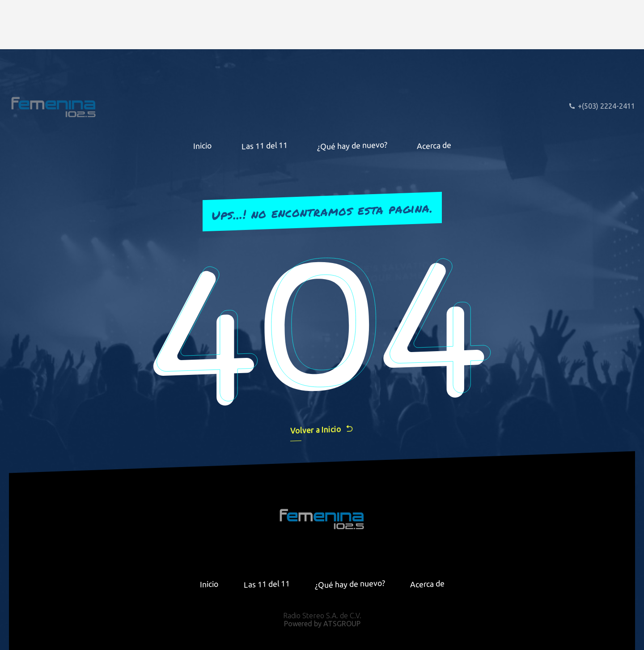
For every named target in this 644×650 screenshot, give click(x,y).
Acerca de (434, 145)
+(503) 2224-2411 (602, 106)
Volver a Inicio (322, 429)
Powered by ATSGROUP (322, 624)
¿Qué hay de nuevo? (352, 145)
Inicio (203, 145)
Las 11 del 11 (265, 146)
